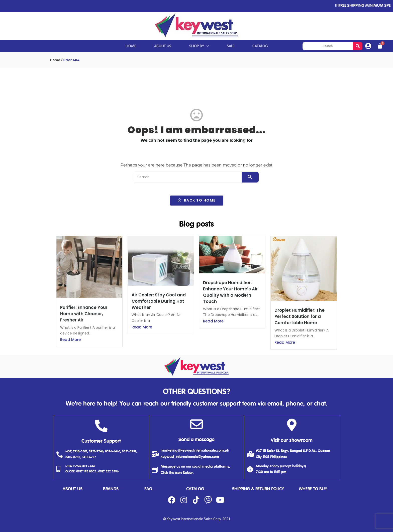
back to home (197, 200)
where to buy (313, 489)
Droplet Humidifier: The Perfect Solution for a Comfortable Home (300, 316)
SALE (231, 46)
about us (73, 489)
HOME (131, 46)
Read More (70, 340)
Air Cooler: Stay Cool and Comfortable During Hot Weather (159, 301)
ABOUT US (163, 46)
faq (148, 489)
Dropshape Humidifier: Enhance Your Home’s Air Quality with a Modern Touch (230, 292)
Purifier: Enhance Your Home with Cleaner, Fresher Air (84, 314)
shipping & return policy (258, 489)
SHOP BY (199, 46)
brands (111, 489)
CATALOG (260, 46)
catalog (195, 489)
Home (55, 60)
